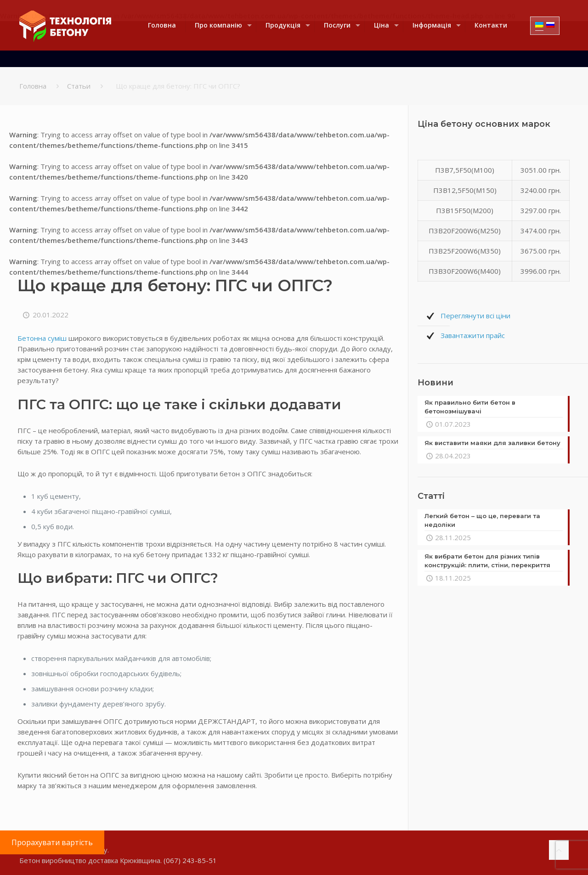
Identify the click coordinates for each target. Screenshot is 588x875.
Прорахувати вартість (52, 842)
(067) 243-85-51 (190, 860)
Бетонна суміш (42, 338)
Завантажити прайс (473, 335)
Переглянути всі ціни (475, 316)
